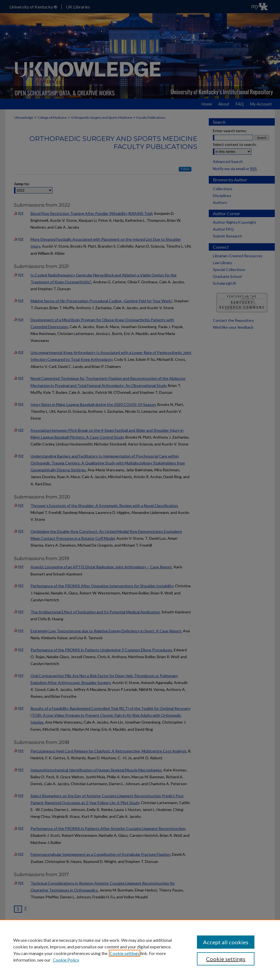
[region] (140, 950)
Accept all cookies (226, 942)
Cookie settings (125, 953)
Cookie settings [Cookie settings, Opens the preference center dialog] (226, 959)
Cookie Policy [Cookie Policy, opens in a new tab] (66, 960)
